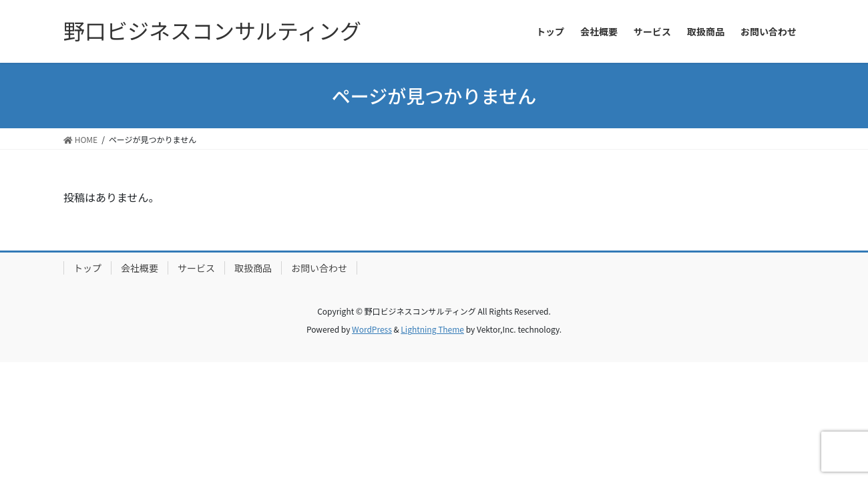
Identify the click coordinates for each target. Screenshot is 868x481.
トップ (87, 268)
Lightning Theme (432, 329)
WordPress (372, 329)
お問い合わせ (319, 268)
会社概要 (140, 268)
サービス (196, 268)
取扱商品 (253, 268)
